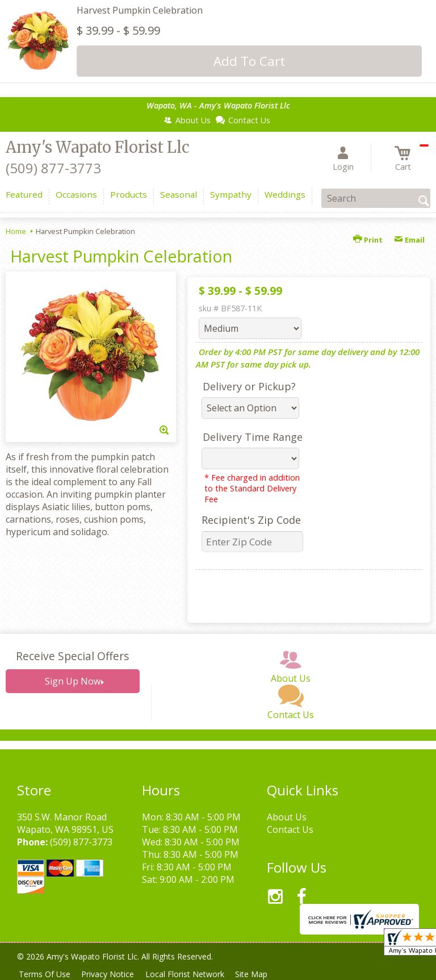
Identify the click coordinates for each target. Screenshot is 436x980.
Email (409, 240)
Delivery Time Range (253, 437)
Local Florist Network (191, 974)
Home (16, 231)
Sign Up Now (73, 681)
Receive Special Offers (72, 656)
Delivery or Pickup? (249, 386)
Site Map (260, 974)
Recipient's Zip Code (251, 520)
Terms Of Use (46, 974)
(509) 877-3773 (53, 168)
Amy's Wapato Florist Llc (98, 147)
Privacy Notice (112, 974)
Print (368, 240)
